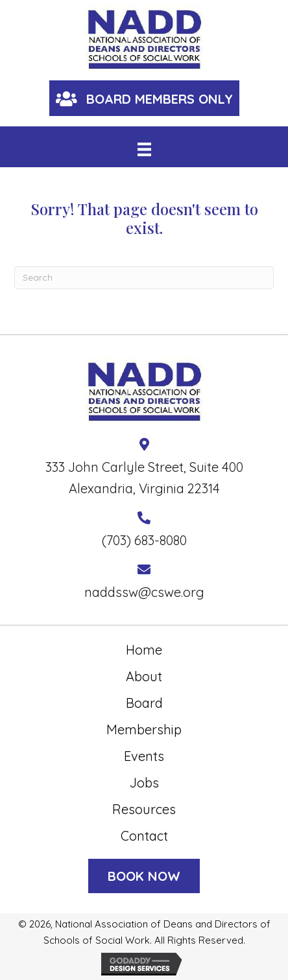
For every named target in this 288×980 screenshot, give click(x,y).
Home (144, 650)
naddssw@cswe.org (144, 592)
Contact (144, 836)
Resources (144, 809)
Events (144, 756)
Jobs (144, 783)
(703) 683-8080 (144, 540)
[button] (144, 98)
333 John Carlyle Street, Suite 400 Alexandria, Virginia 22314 (144, 478)
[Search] (144, 278)
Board (144, 703)
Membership (144, 729)
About (144, 676)
